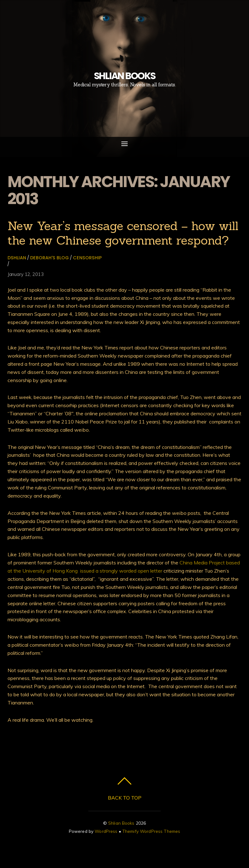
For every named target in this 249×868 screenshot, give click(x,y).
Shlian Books (121, 823)
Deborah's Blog (50, 258)
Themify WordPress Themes (151, 831)
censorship (87, 258)
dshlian (17, 258)
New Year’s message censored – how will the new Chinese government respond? (123, 233)
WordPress (106, 831)
